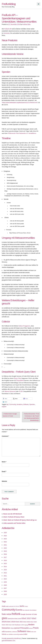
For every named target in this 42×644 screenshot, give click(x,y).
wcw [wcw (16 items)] (35, 632)
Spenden (32, 404)
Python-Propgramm (24, 326)
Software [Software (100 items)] (22, 631)
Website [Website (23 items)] (4, 634)
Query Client (18, 378)
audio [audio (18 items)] (7, 606)
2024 (5, 536)
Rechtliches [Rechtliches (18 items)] (8, 632)
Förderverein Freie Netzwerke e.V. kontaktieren (22, 133)
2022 (5, 542)
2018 (5, 554)
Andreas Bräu (26, 24)
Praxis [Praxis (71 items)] (36, 628)
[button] (7, 399)
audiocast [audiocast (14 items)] (11, 606)
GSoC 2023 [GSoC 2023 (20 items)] (33, 622)
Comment (5, 436)
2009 (5, 582)
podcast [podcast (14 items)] (31, 628)
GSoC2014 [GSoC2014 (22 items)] (11, 619)
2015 (5, 563)
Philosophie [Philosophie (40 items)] (24, 628)
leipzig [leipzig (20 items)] (26, 625)
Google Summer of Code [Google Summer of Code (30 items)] (29, 614)
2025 (5, 533)
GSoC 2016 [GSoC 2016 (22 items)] (18, 619)
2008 (5, 585)
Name (4, 462)
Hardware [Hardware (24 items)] (18, 625)
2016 (5, 560)
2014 (5, 567)
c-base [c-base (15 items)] (26, 606)
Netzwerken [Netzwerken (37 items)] (6, 628)
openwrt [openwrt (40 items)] (17, 628)
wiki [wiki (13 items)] (8, 634)
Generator (7, 33)
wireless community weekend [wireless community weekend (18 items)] (16, 634)
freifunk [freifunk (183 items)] (16, 614)
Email (4, 471)
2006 (5, 591)
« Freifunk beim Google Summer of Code (10, 415)
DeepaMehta (20, 380)
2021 (5, 545)
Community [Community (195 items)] (8, 610)
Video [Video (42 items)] (29, 631)
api (7, 404)
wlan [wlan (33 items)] (26, 634)
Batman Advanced (10, 391)
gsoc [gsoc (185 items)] (5, 618)
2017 (5, 557)
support (4, 407)
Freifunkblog (9, 4)
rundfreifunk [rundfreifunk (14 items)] (14, 632)
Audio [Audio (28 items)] (4, 606)
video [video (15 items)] (32, 632)
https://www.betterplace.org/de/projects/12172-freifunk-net (20, 102)
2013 (5, 570)
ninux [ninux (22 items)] (12, 628)
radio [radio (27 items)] (3, 632)
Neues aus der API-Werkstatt (13, 514)
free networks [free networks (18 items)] (26, 610)
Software (26, 404)
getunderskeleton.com (8, 641)
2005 (5, 594)
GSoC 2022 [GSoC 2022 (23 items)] (27, 622)
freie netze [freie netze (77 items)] (7, 614)
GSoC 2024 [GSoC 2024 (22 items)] (5, 625)
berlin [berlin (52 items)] (22, 606)
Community (13, 404)
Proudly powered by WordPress (11, 638)
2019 (5, 551)
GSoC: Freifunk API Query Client (14, 517)
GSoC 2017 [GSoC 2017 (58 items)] (26, 618)
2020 (5, 548)
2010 (5, 579)
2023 (5, 539)
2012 (5, 573)
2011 (5, 576)
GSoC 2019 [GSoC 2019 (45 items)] (11, 622)
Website (4, 481)
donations (20, 404)
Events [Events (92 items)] (19, 610)
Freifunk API (8, 29)
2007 (5, 588)
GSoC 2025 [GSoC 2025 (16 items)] (12, 625)
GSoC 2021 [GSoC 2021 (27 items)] (19, 622)
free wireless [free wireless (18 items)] (33, 610)
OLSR (21, 391)
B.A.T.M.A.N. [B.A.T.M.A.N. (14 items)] (17, 606)
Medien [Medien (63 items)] (31, 625)
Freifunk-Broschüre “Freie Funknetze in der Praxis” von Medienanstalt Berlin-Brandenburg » (32, 417)
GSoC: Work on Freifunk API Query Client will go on (20, 520)
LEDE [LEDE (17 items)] (22, 625)
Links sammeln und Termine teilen (14, 523)
